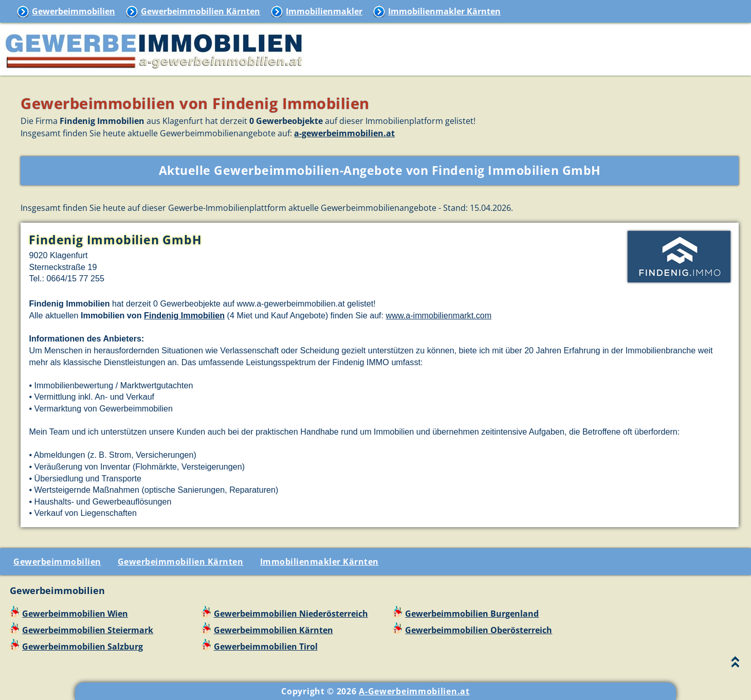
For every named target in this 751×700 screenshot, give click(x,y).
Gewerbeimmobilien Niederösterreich (291, 614)
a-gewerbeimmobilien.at (344, 133)
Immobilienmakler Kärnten (444, 11)
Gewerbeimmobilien (74, 11)
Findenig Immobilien (184, 315)
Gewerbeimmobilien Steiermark (88, 630)
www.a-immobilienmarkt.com (439, 315)
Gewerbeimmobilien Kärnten (200, 11)
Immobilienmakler (324, 11)
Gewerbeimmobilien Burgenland (472, 614)
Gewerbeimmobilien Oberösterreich (479, 630)
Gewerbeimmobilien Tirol (266, 647)
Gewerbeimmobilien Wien (75, 614)
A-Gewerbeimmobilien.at (414, 691)
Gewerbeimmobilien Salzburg (83, 647)
